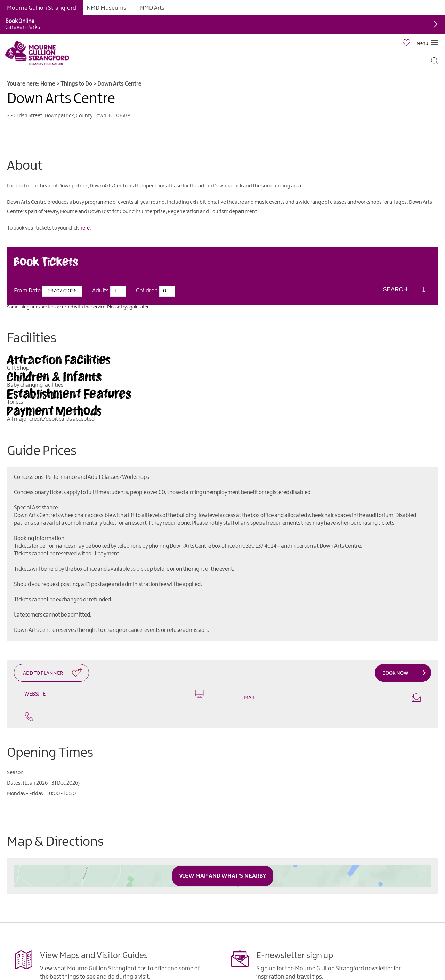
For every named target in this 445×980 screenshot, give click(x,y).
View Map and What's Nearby (223, 876)
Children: (148, 291)
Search (395, 290)
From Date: (28, 291)
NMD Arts (152, 8)
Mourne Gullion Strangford (42, 8)
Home (48, 84)
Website (114, 694)
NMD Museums (106, 8)
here (84, 228)
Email (331, 697)
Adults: (101, 291)
